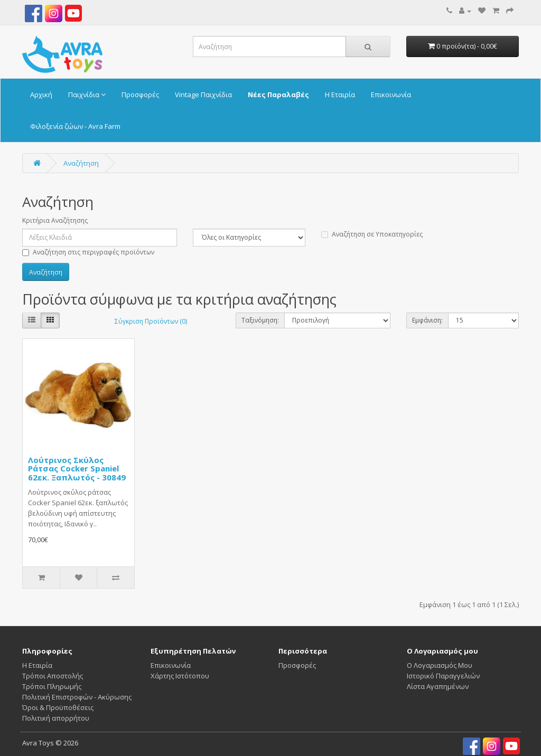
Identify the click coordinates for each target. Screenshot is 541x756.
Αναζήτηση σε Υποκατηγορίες (372, 234)
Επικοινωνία (391, 94)
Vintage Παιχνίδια (203, 94)
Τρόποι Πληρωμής (52, 686)
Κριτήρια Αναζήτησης (55, 220)
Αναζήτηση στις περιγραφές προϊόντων (88, 252)
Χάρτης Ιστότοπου (180, 676)
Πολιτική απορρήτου (56, 718)
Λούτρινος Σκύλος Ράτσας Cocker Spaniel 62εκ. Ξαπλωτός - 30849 (77, 469)
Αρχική (41, 94)
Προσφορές (140, 94)
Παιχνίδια (87, 94)
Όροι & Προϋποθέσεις (58, 707)
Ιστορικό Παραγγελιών (443, 676)
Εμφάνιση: (427, 320)
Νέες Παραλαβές (278, 94)
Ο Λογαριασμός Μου (440, 665)
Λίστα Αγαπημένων (438, 686)
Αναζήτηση (81, 163)
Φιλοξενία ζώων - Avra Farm (75, 126)
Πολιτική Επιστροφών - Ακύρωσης (77, 697)
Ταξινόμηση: (260, 320)
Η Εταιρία (340, 94)
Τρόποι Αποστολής (53, 676)
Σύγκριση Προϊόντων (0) (151, 321)
